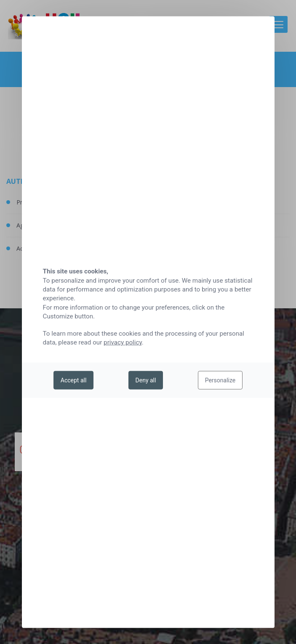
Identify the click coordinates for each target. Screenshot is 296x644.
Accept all (74, 380)
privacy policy (123, 342)
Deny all (146, 380)
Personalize (220, 380)
